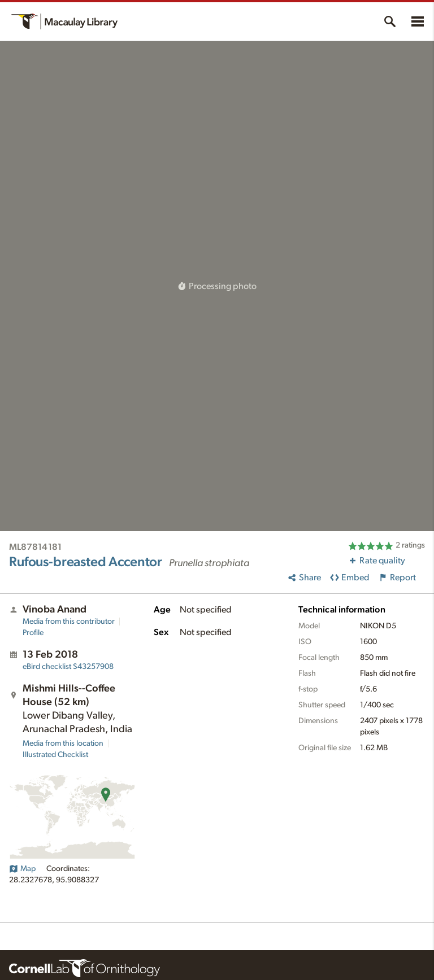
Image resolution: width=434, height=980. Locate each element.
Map (22, 869)
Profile (33, 633)
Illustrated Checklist (55, 755)
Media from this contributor (69, 622)
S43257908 (68, 667)
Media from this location (63, 743)
